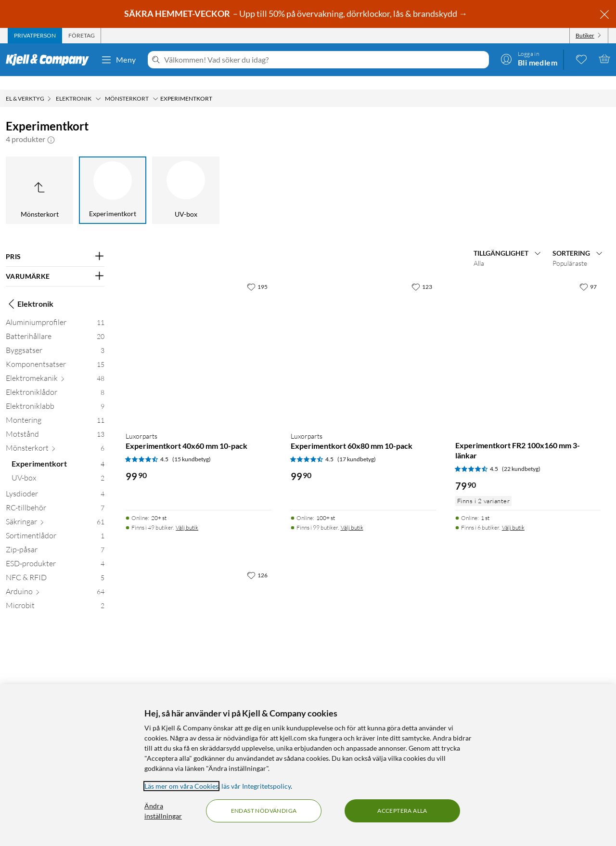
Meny (118, 60)
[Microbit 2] (55, 594)
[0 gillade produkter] (581, 59)
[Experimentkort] (113, 177)
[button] (51, 126)
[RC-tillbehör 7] (55, 496)
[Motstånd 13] (55, 423)
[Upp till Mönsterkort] (39, 177)
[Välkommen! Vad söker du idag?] (325, 60)
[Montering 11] (55, 409)
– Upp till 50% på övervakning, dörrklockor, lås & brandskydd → (296, 13)
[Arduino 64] (55, 580)
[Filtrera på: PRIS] (55, 243)
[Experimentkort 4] (58, 452)
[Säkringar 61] (55, 510)
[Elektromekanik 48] (55, 367)
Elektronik (30, 290)
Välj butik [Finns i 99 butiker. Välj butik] (352, 514)
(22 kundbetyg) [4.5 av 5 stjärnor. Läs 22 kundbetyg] (521, 455)
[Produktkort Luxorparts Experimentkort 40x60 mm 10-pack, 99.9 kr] (198, 337)
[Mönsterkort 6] (55, 436)
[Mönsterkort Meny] (155, 85)
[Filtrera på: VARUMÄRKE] (55, 263)
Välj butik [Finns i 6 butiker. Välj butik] (513, 514)
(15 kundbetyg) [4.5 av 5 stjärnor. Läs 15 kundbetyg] (192, 446)
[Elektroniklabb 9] (55, 395)
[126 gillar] (257, 561)
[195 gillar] (257, 273)
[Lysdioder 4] (55, 482)
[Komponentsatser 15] (55, 353)
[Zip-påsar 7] (55, 538)
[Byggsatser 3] (55, 339)
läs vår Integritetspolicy (256, 786)
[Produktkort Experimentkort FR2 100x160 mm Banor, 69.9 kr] (198, 625)
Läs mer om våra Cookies (181, 786)
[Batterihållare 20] (55, 325)
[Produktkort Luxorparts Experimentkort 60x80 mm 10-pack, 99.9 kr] (363, 337)
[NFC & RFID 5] (55, 566)
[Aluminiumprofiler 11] (55, 311)
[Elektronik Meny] (98, 85)
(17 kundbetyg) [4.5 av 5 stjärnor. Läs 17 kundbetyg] (357, 446)
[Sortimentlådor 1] (55, 524)
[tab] (35, 36)
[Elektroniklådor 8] (55, 381)
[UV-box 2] (58, 466)
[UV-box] (186, 177)
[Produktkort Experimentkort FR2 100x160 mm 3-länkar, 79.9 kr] (528, 337)
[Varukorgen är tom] (604, 59)
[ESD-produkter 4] (55, 552)
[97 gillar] (588, 273)
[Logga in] (529, 59)
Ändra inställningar (163, 811)
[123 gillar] (422, 273)
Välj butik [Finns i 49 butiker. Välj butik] (187, 514)
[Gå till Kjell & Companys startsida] (50, 60)
